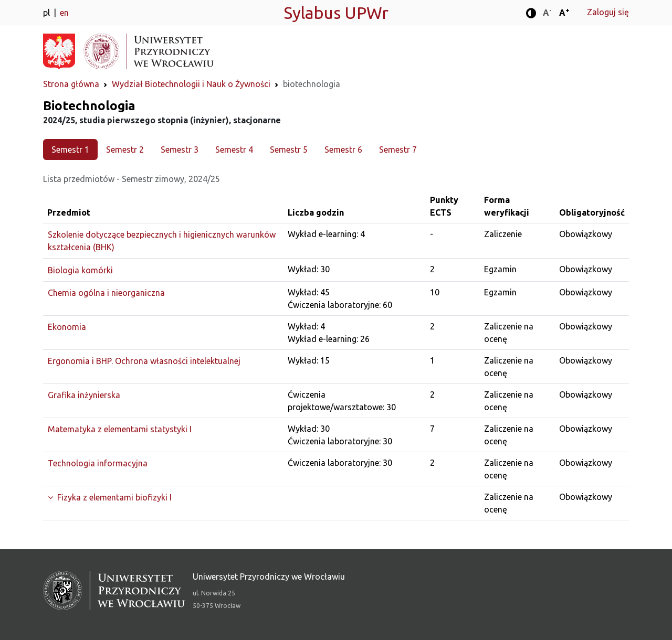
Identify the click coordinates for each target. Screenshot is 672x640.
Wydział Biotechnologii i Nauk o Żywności (191, 84)
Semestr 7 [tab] (398, 150)
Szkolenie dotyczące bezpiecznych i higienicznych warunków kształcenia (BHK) (162, 241)
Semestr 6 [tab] (343, 150)
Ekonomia (67, 327)
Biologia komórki (80, 270)
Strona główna (71, 84)
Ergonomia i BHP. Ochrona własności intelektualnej (144, 361)
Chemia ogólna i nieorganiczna (106, 293)
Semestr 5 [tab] (289, 150)
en (64, 13)
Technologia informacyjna (98, 463)
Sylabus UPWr (336, 13)
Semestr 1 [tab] (70, 150)
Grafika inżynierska (84, 395)
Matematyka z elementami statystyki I (120, 429)
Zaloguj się (608, 12)
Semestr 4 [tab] (234, 150)
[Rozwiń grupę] (163, 497)
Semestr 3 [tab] (180, 150)
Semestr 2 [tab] (125, 150)
